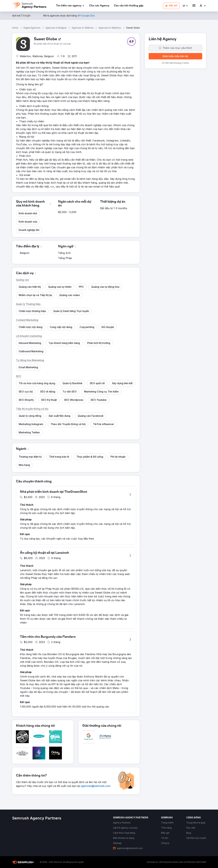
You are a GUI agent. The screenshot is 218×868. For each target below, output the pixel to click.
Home (15, 28)
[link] (99, 6)
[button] (185, 6)
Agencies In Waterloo (110, 28)
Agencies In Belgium (56, 28)
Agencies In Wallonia (83, 28)
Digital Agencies (32, 28)
